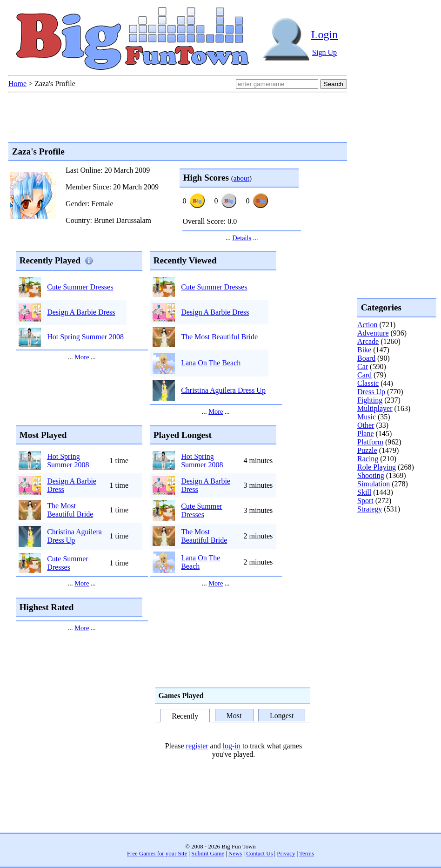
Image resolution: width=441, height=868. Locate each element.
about (241, 178)
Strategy (370, 509)
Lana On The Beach (211, 363)
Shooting (371, 475)
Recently (185, 716)
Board (366, 358)
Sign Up (324, 52)
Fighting (370, 400)
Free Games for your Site (157, 854)
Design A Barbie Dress (81, 312)
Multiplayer (375, 408)
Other (366, 425)
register (197, 746)
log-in (232, 746)
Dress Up (371, 392)
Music (367, 417)
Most (234, 716)
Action (367, 325)
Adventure (373, 333)
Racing (368, 459)
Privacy (286, 854)
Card (364, 375)
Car (363, 367)
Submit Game (208, 854)
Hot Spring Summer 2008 (85, 337)
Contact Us (259, 854)
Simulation (374, 484)
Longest (282, 716)
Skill (364, 492)
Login (324, 34)
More (82, 357)
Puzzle (367, 450)
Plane (366, 434)
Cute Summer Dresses (80, 287)
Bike (364, 350)
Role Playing (377, 467)
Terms (307, 854)
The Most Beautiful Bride (219, 337)
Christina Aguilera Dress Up (223, 390)
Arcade (368, 341)
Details (242, 238)
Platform (370, 442)
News (235, 854)
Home (17, 84)
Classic (368, 383)
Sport (365, 501)
